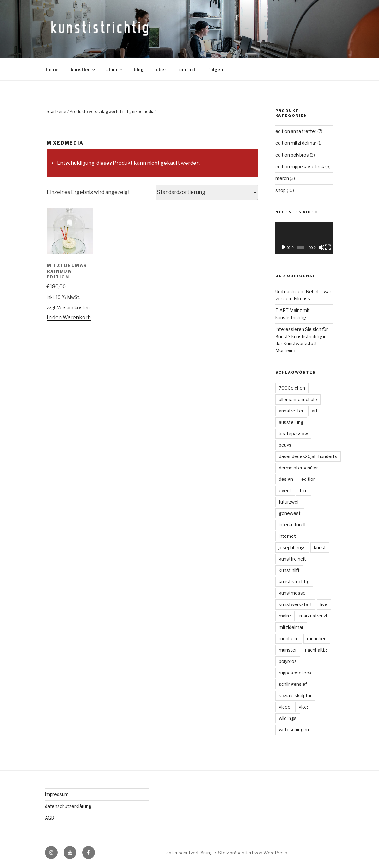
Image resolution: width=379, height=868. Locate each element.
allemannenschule (298, 399)
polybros (288, 661)
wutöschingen (294, 730)
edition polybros (292, 155)
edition (309, 479)
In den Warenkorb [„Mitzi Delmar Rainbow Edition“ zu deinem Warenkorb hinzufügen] (69, 317)
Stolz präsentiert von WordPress (253, 853)
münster (288, 650)
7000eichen (292, 388)
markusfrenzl (313, 616)
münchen (317, 639)
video (285, 707)
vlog (303, 707)
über (161, 69)
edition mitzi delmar (296, 143)
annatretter (291, 411)
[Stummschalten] (321, 247)
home (52, 69)
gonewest (290, 513)
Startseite (57, 111)
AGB (49, 818)
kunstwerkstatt (295, 604)
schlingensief (293, 684)
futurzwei (289, 502)
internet (287, 536)
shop (115, 69)
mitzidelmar (291, 627)
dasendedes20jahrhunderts (308, 456)
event (285, 490)
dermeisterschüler (298, 468)
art (315, 411)
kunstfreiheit (292, 559)
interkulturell (292, 525)
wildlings (288, 718)
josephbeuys (292, 547)
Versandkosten (73, 308)
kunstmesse (292, 593)
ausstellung (291, 422)
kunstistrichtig (294, 582)
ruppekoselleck (295, 673)
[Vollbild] (328, 247)
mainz (285, 616)
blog (139, 69)
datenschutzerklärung (68, 806)
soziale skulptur (295, 695)
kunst (320, 547)
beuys (285, 445)
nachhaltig (316, 650)
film (304, 490)
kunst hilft (289, 570)
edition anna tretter (296, 131)
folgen (216, 69)
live (324, 604)
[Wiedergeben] (284, 247)
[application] (304, 238)
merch (282, 178)
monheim (289, 639)
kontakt (187, 69)
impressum (57, 794)
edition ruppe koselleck (300, 167)
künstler (83, 69)
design (286, 479)
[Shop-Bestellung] (207, 192)
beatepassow (293, 434)
